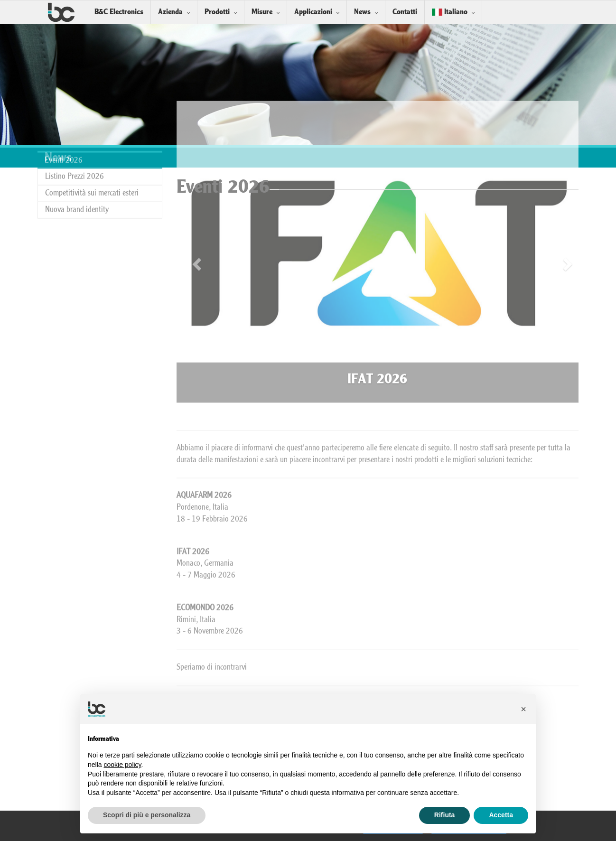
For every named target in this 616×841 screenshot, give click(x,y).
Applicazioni (313, 12)
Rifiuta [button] (445, 815)
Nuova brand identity (77, 185)
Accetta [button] (501, 815)
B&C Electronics (119, 12)
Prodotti (217, 12)
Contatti (405, 12)
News (362, 12)
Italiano (450, 12)
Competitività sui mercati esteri (92, 168)
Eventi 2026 (64, 135)
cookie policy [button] (122, 765)
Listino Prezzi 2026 (75, 152)
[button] (523, 709)
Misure (262, 12)
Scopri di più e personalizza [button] (147, 815)
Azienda (170, 12)
